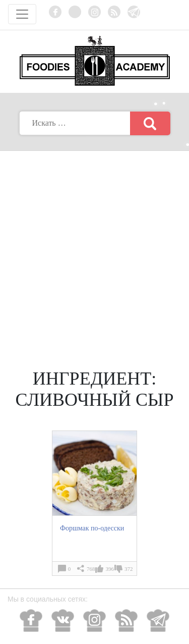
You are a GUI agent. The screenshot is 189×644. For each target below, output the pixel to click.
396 (110, 569)
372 (129, 569)
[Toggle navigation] (22, 14)
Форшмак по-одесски (92, 528)
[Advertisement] (94, 251)
